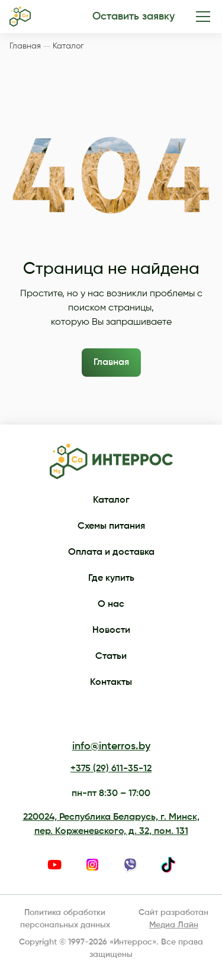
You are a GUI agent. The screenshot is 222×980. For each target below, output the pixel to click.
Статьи (111, 656)
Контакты (111, 683)
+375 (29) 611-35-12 (111, 769)
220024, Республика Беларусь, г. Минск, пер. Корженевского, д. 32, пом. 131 (111, 824)
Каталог (111, 500)
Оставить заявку (133, 17)
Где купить (111, 578)
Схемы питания (111, 526)
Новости (111, 630)
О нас (111, 604)
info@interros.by (111, 746)
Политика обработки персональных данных (65, 919)
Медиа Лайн (174, 925)
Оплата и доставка (111, 552)
